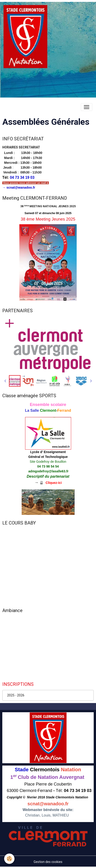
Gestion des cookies (48, 862)
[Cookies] (9, 859)
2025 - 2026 (16, 695)
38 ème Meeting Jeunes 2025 (48, 219)
